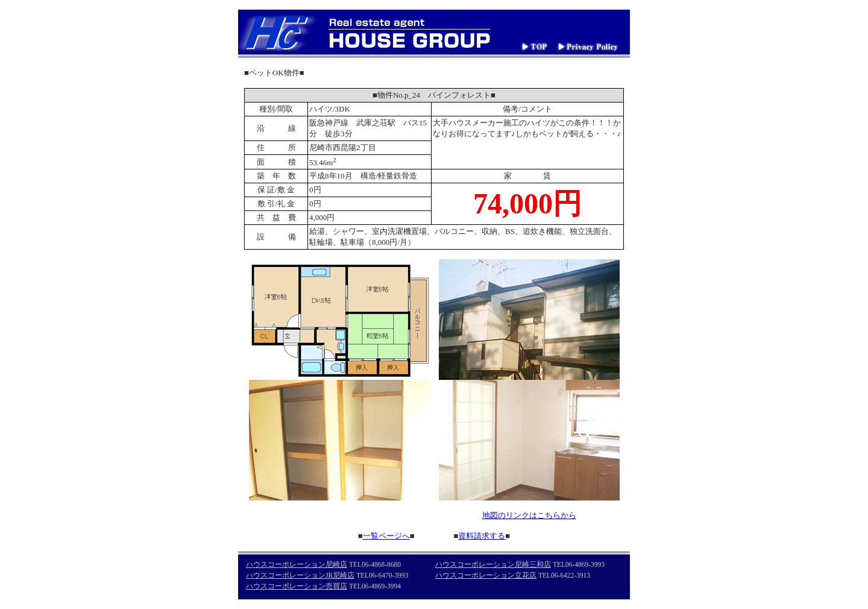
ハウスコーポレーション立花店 (486, 575)
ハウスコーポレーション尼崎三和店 (493, 564)
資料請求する (482, 536)
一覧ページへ (386, 536)
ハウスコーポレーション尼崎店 (297, 564)
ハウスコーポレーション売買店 (297, 586)
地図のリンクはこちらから (529, 515)
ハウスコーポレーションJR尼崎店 (300, 575)
